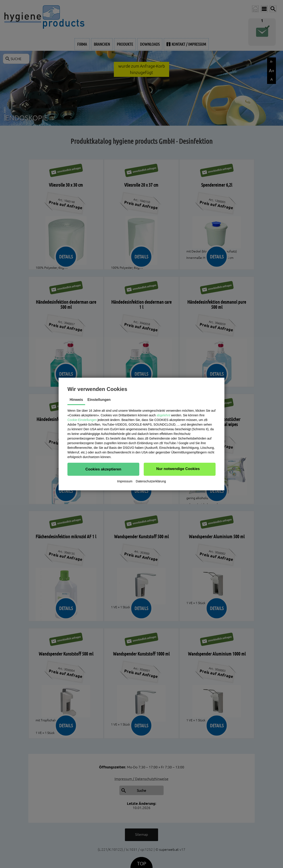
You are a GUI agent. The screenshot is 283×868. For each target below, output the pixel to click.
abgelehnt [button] (163, 415)
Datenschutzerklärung (151, 481)
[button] (103, 469)
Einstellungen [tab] (99, 400)
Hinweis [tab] (76, 400)
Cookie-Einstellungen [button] (82, 420)
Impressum (125, 481)
